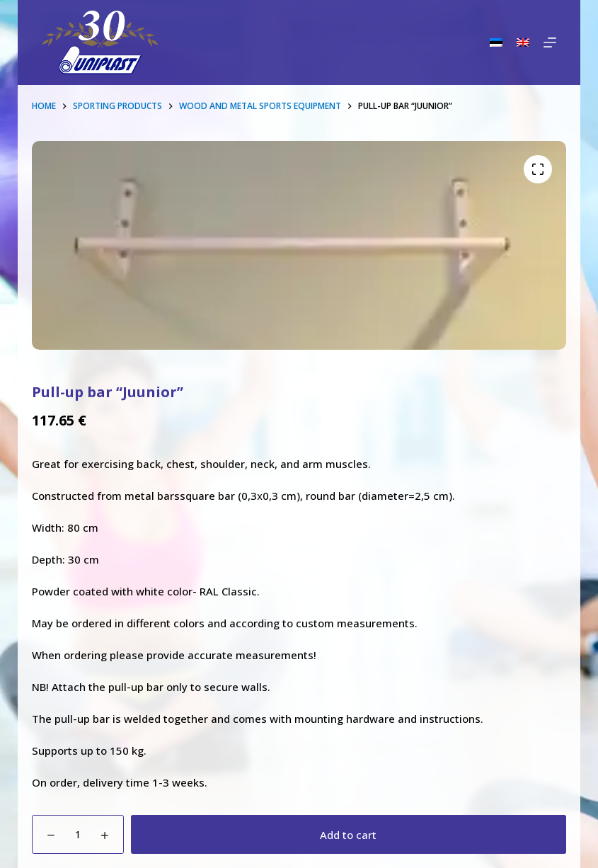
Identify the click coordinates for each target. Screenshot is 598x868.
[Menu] (550, 42)
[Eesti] (496, 42)
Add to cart (348, 835)
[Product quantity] (78, 834)
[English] (523, 42)
